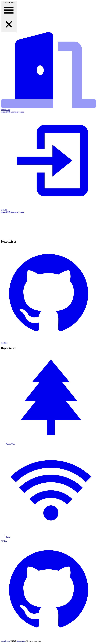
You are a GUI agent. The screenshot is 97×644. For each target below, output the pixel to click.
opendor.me (5, 641)
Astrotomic (21, 641)
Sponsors (15, 112)
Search (21, 112)
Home (3, 112)
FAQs (8, 112)
